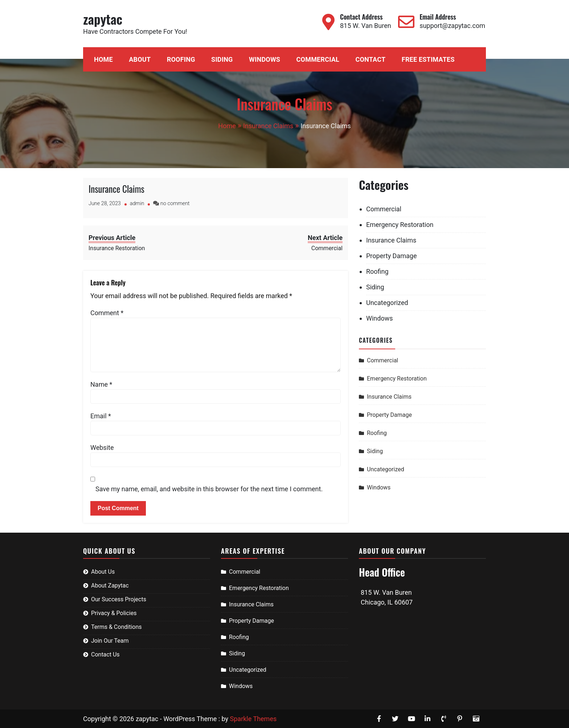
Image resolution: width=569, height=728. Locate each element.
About (140, 59)
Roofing (181, 59)
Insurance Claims (116, 189)
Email (101, 416)
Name (101, 384)
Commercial (318, 59)
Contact (370, 59)
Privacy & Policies (114, 613)
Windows (265, 59)
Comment (107, 313)
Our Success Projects (119, 599)
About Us (103, 572)
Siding (222, 59)
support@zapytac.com (452, 26)
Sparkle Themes (253, 719)
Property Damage (391, 256)
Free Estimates (428, 59)
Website (102, 448)
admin (137, 204)
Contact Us (105, 654)
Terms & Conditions (116, 627)
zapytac (103, 19)
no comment (175, 204)
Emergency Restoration (400, 225)
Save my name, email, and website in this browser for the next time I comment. (209, 489)
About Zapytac (110, 585)
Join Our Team (110, 641)
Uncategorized (387, 303)
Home (103, 59)
